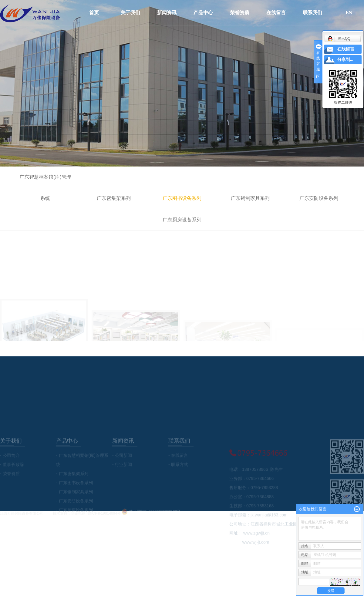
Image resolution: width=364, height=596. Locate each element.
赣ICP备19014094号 (104, 516)
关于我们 (130, 13)
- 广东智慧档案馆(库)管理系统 (82, 478)
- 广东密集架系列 (72, 492)
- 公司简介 (10, 474)
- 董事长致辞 (12, 483)
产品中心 (203, 13)
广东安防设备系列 (319, 198)
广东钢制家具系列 (250, 198)
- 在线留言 (178, 474)
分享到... (345, 60)
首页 (94, 13)
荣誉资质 (240, 13)
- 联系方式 (178, 483)
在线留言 (276, 13)
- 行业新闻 (122, 483)
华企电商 (78, 516)
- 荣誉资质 (10, 492)
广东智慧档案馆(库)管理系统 (45, 188)
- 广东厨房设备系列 (74, 528)
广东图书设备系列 (182, 198)
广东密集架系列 (114, 198)
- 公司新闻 (122, 474)
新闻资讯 (167, 13)
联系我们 (312, 13)
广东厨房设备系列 (182, 220)
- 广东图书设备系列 (74, 501)
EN (349, 13)
